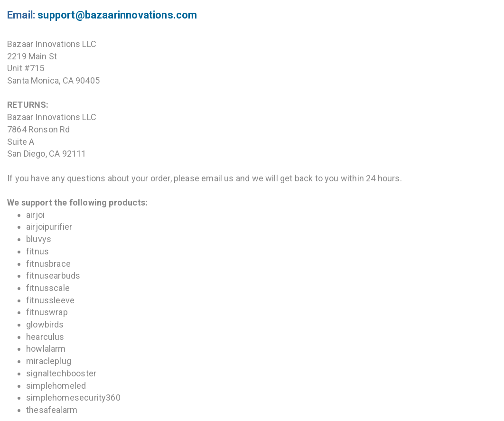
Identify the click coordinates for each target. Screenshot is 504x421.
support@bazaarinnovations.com (117, 15)
